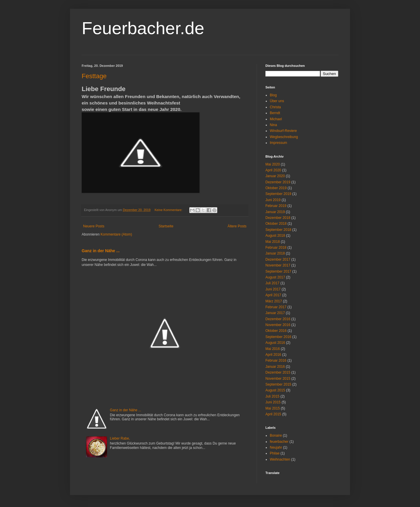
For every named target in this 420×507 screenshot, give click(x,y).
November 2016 (278, 325)
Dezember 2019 (278, 182)
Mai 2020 (273, 164)
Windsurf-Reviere (283, 131)
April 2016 (273, 355)
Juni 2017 (273, 289)
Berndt (275, 113)
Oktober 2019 (276, 188)
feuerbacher (279, 442)
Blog (273, 95)
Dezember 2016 (278, 319)
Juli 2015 (272, 396)
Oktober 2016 (276, 331)
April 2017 (273, 295)
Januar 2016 (275, 367)
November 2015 (278, 379)
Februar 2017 (276, 307)
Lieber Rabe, (120, 438)
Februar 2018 (276, 248)
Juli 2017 (272, 283)
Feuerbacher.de (143, 28)
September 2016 (278, 337)
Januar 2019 (275, 212)
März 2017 (274, 301)
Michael (276, 119)
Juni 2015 (273, 402)
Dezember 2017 (278, 259)
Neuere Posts (94, 226)
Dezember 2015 (278, 372)
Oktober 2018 (276, 224)
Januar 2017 (275, 313)
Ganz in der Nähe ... (101, 251)
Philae (275, 453)
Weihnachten (280, 459)
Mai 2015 (273, 408)
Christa (275, 107)
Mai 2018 (273, 242)
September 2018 (278, 230)
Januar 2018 (275, 253)
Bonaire (276, 435)
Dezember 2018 (278, 218)
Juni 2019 (273, 200)
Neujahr (276, 447)
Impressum (278, 143)
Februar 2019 (276, 206)
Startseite (166, 226)
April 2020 (273, 170)
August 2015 (275, 390)
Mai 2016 (273, 349)
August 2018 (275, 236)
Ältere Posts (237, 226)
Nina (273, 125)
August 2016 (275, 343)
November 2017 (278, 265)
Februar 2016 (276, 360)
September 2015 (278, 384)
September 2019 (278, 194)
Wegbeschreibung (284, 137)
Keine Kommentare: (169, 210)
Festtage (94, 76)
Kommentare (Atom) (116, 234)
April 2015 (273, 414)
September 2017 (278, 271)
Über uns (277, 101)
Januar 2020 (275, 176)
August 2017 (275, 277)
